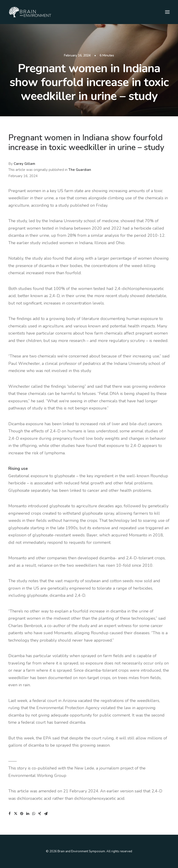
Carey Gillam (24, 164)
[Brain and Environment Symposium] (30, 12)
